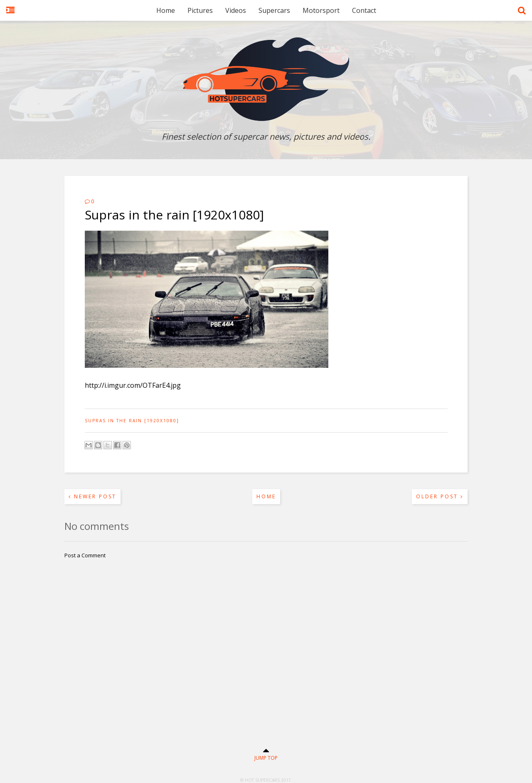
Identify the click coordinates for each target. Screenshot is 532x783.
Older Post (440, 496)
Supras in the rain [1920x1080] (132, 421)
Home (166, 10)
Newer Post (92, 496)
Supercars (274, 10)
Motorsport (321, 10)
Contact (364, 10)
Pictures (200, 10)
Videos (236, 10)
